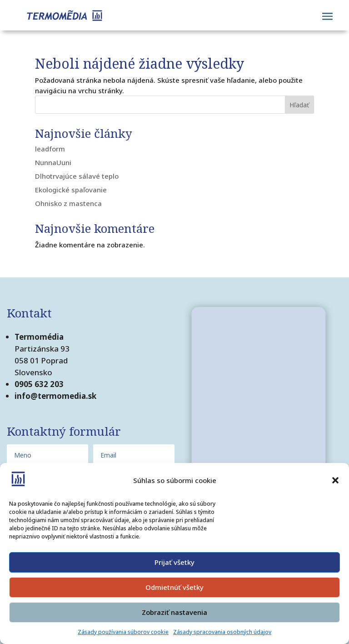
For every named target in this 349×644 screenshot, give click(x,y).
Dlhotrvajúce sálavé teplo (77, 176)
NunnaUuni (53, 162)
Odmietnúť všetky (174, 587)
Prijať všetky (174, 562)
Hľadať (299, 105)
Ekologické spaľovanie (71, 190)
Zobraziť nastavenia (174, 612)
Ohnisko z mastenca (68, 203)
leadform (50, 149)
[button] (335, 480)
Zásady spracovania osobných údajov (222, 632)
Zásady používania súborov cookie (123, 632)
